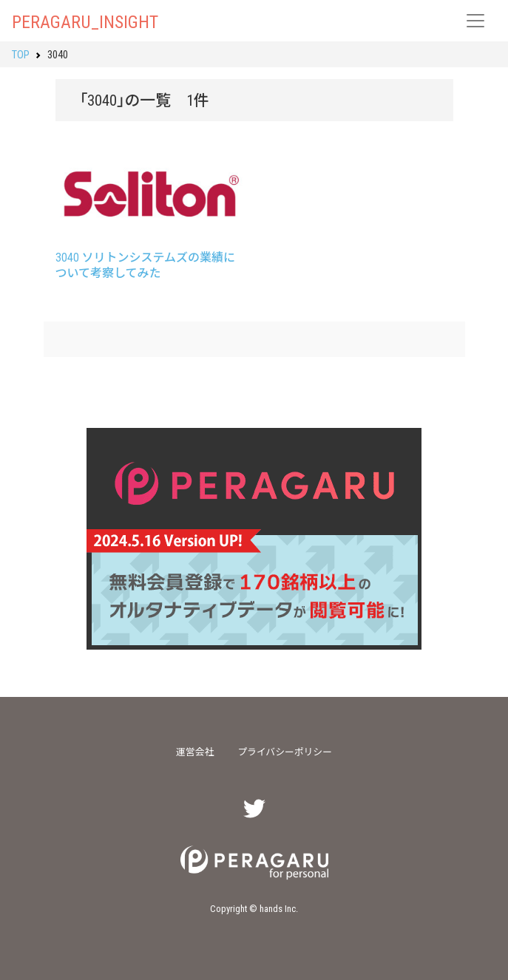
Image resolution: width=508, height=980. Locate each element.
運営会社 (195, 751)
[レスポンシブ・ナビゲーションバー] (475, 21)
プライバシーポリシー (285, 751)
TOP (21, 54)
